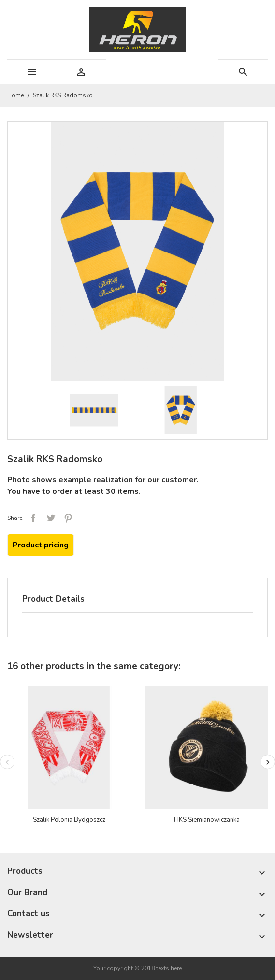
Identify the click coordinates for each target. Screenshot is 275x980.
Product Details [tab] (53, 599)
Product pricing (41, 545)
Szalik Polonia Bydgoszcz (69, 820)
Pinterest (68, 518)
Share (33, 518)
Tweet (51, 518)
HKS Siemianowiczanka (207, 820)
